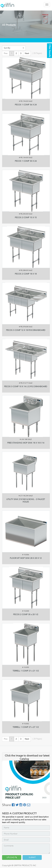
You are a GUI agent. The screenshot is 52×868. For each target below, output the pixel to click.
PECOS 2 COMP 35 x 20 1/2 (26, 614)
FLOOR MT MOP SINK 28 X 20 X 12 (26, 558)
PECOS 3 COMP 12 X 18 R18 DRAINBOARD (26, 330)
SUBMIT (32, 857)
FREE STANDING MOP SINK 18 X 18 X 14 (26, 443)
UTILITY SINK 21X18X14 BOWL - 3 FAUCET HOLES (26, 501)
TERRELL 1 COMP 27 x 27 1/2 (26, 727)
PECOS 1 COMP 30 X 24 (26, 161)
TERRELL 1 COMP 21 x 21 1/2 (26, 671)
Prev (6, 53)
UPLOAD (12, 857)
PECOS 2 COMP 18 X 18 (26, 274)
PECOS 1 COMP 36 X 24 (26, 105)
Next (27, 53)
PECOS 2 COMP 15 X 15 (26, 218)
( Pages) (37, 53)
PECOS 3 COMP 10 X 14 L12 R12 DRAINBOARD (26, 387)
